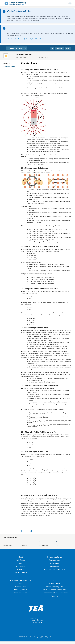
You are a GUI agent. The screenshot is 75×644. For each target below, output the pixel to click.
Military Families (55, 583)
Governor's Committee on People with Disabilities (54, 594)
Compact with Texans (55, 557)
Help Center (21, 560)
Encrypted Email (55, 560)
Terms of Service (21, 573)
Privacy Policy (21, 569)
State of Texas (21, 587)
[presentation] (29, 253)
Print (26, 531)
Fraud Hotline (54, 563)
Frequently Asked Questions (21, 580)
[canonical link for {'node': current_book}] (52, 48)
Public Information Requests (55, 569)
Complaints (55, 566)
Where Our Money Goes (55, 587)
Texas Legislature (21, 590)
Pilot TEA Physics (17, 48)
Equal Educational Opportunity (55, 590)
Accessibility (21, 566)
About (21, 557)
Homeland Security (21, 593)
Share (35, 531)
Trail (55, 580)
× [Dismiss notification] (72, 11)
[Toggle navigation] (70, 3)
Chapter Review (10, 66)
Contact (21, 563)
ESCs (21, 583)
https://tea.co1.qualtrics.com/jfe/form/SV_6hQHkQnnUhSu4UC (26, 39)
